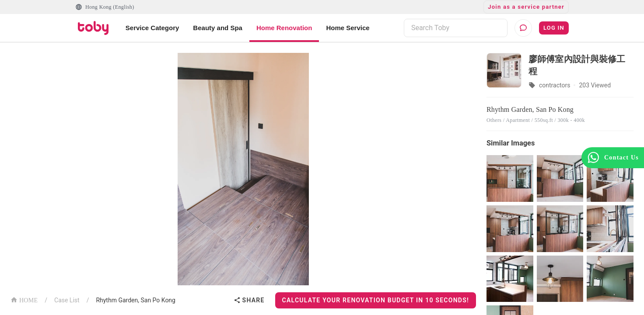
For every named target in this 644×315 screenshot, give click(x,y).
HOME (24, 299)
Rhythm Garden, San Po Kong (136, 300)
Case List (67, 300)
